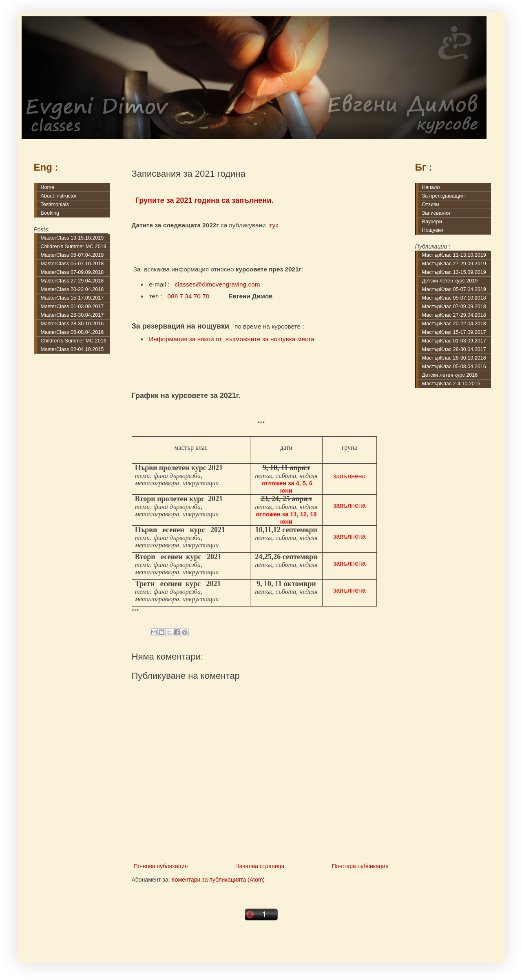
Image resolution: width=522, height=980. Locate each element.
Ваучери (432, 222)
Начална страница (260, 866)
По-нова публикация (161, 866)
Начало (431, 187)
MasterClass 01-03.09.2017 (72, 307)
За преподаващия (443, 196)
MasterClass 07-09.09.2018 (72, 272)
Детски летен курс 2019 (450, 281)
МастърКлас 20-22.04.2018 (454, 324)
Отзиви (431, 204)
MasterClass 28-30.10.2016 (72, 324)
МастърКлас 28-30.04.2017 (454, 349)
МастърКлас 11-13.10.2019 (454, 255)
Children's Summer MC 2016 (74, 341)
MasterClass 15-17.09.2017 (72, 298)
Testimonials (55, 204)
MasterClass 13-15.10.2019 (72, 238)
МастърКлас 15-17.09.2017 (454, 332)
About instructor (59, 196)
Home (48, 187)
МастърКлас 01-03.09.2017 (454, 341)
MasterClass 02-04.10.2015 (72, 349)
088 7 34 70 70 (189, 296)
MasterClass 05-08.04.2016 (72, 332)
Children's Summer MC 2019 (74, 247)
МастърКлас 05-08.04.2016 (454, 367)
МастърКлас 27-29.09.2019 (454, 264)
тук (274, 225)
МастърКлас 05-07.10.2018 (454, 298)
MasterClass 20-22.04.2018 (72, 289)
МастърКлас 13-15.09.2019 (454, 272)
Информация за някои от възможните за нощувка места (232, 339)
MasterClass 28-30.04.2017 (72, 315)
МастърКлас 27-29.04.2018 (454, 315)
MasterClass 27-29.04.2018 (72, 281)
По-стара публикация (360, 866)
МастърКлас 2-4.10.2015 (451, 384)
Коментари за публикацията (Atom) (218, 880)
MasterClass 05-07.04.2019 (72, 255)
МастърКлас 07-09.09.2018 (454, 307)
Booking (50, 213)
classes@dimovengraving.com (218, 284)
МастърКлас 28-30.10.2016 (454, 358)
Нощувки (433, 230)
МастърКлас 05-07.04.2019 (454, 289)
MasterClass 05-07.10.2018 (72, 264)
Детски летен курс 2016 (450, 375)
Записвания (436, 213)
